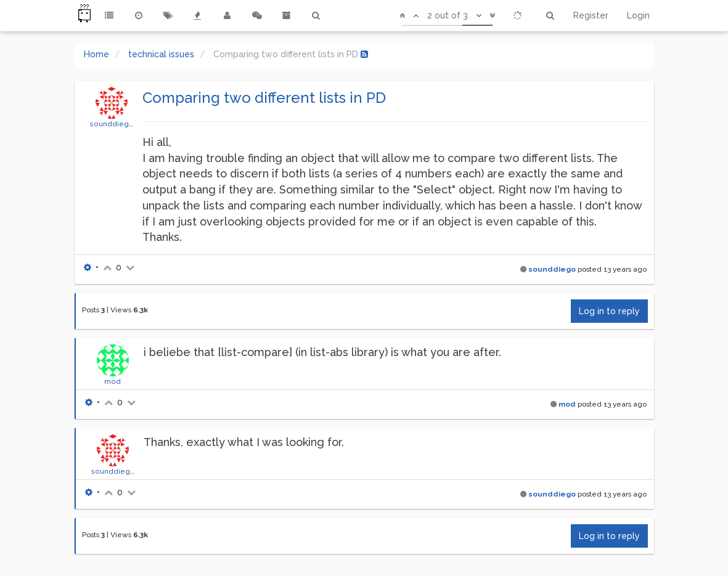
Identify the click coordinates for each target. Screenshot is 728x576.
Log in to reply (609, 311)
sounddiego (112, 124)
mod (112, 381)
